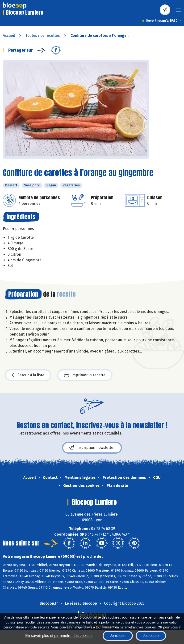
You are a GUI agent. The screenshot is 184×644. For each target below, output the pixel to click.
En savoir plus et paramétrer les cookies (59, 636)
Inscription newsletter (92, 448)
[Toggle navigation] (179, 11)
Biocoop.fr (49, 603)
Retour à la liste (28, 375)
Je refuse (118, 636)
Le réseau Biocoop (81, 603)
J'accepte (151, 636)
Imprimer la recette (85, 375)
